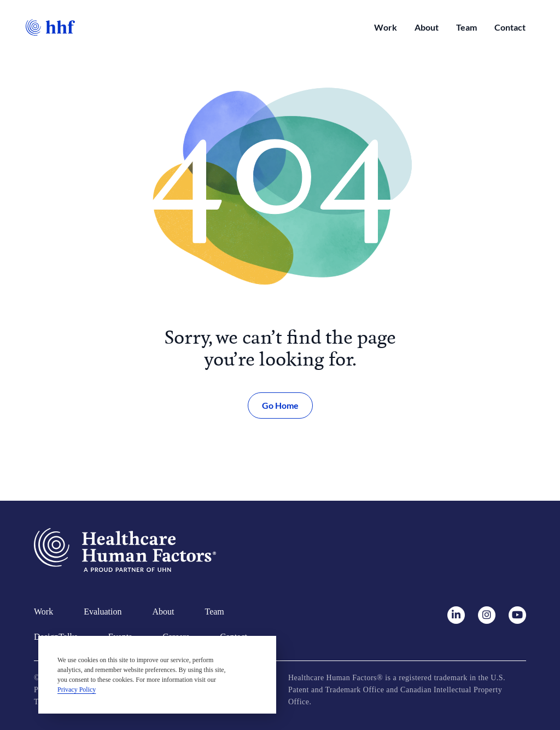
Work (386, 27)
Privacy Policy (77, 690)
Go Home (280, 405)
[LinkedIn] (462, 615)
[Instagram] (492, 615)
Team (466, 27)
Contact (510, 27)
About (427, 27)
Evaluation (103, 612)
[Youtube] (517, 615)
